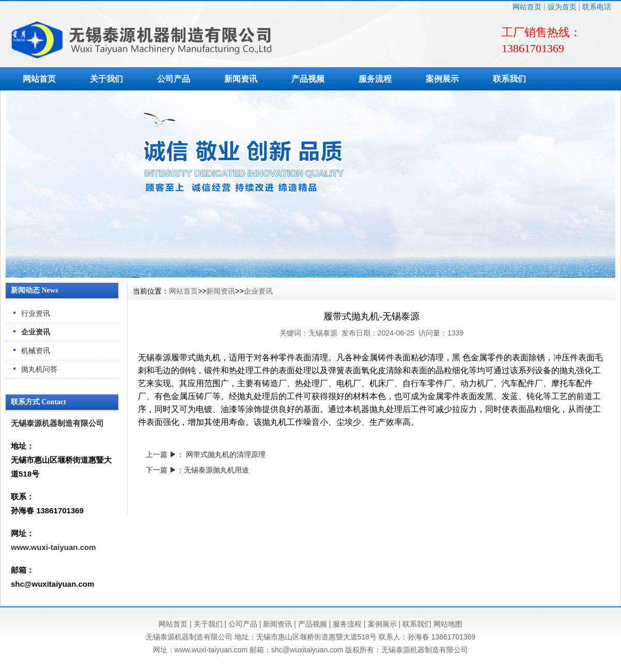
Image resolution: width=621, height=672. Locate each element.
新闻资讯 (241, 79)
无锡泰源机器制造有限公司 (57, 423)
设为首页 (562, 7)
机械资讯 (36, 350)
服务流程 (375, 79)
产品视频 (308, 79)
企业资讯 (36, 332)
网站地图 (448, 624)
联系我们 (509, 79)
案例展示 (442, 79)
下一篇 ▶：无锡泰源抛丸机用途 (197, 470)
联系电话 (597, 7)
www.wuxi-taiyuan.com (53, 547)
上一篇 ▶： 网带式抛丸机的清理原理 (206, 454)
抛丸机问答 (39, 369)
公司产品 (174, 79)
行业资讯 (36, 313)
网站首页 (527, 7)
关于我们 (106, 79)
